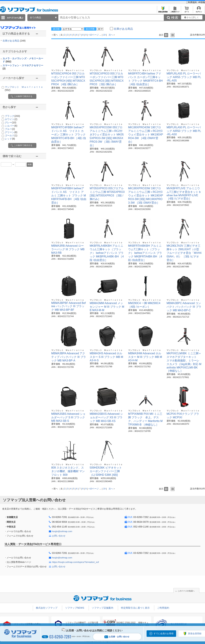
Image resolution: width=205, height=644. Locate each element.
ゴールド (11, 135)
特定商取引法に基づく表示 (135, 608)
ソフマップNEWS (75, 608)
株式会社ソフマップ (47, 608)
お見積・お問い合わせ (117, 637)
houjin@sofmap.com (62, 531)
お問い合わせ (59, 536)
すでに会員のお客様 (164, 633)
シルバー (11, 126)
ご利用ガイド (175, 11)
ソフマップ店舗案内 (102, 608)
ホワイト (11, 119)
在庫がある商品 (14, 41)
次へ (111, 35)
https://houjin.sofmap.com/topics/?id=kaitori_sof (76, 562)
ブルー (10, 129)
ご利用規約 (192, 2)
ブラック (12, 116)
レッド (10, 139)
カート (187, 11)
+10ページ (94, 35)
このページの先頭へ (186, 591)
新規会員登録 (163, 11)
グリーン (11, 132)
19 (104, 35)
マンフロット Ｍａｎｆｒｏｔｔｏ (68, 70)
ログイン (199, 11)
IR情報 (202, 2)
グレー (11, 122)
